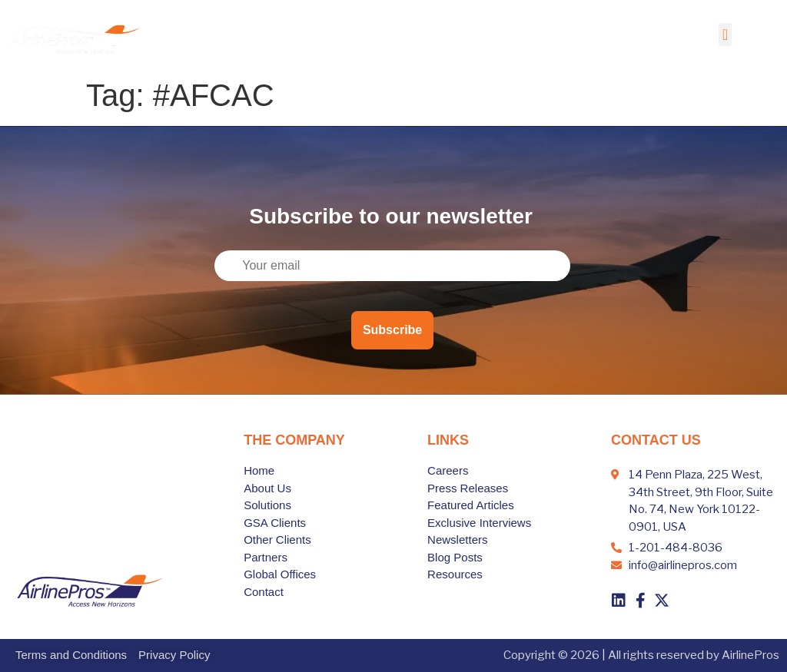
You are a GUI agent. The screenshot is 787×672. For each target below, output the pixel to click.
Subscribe (392, 330)
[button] (725, 35)
